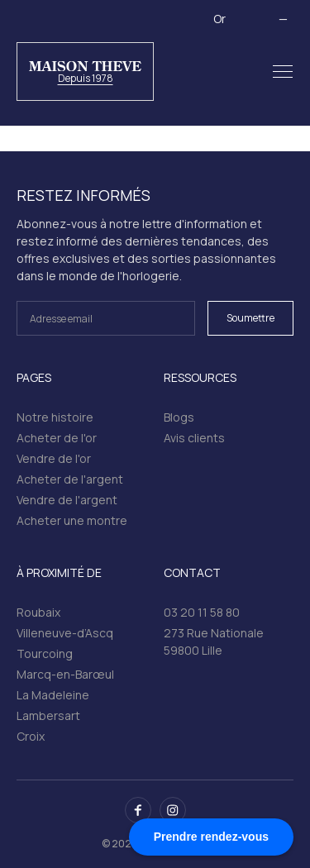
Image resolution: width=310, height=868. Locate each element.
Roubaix (38, 612)
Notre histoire (55, 417)
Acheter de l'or (57, 438)
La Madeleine (53, 695)
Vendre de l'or (54, 458)
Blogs (179, 417)
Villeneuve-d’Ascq (65, 633)
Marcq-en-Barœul (65, 674)
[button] (283, 72)
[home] (85, 72)
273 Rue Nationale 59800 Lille (214, 641)
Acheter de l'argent (70, 479)
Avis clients (194, 438)
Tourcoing (45, 653)
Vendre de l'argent (67, 500)
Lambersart (48, 715)
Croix (31, 736)
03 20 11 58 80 (202, 612)
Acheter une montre (72, 520)
